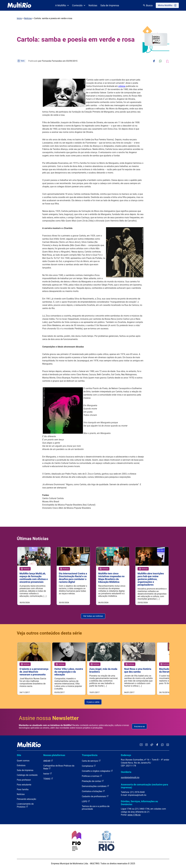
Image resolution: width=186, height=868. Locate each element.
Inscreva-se (139, 726)
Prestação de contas (93, 781)
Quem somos (23, 761)
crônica (122, 86)
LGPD (86, 801)
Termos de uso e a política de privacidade (96, 808)
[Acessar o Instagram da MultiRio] (146, 745)
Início (19, 18)
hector (48, 774)
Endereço (126, 755)
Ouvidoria (126, 772)
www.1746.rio (134, 815)
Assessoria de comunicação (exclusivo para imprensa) (144, 786)
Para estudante (24, 785)
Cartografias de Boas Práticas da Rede (59, 767)
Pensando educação (26, 799)
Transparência (90, 755)
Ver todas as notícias (93, 615)
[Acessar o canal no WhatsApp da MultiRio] (162, 745)
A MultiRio (62, 5)
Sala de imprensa (25, 770)
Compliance (89, 766)
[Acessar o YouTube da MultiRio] (141, 745)
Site (19, 755)
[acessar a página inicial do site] (19, 5)
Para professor (24, 780)
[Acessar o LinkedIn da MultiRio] (168, 745)
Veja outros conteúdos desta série (49, 632)
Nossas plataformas (54, 755)
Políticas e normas (92, 776)
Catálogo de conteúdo (27, 775)
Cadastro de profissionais (95, 796)
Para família (23, 790)
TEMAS (48, 779)
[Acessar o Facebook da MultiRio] (157, 745)
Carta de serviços (91, 761)
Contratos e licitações (93, 791)
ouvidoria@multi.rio (130, 777)
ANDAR (48, 761)
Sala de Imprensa (110, 5)
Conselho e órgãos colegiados (97, 771)
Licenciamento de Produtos (25, 805)
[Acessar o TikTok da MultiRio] (152, 745)
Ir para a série (93, 702)
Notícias (93, 5)
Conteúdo (79, 5)
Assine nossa (49, 718)
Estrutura (21, 766)
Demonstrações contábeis (95, 786)
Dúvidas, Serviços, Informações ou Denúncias (139, 803)
